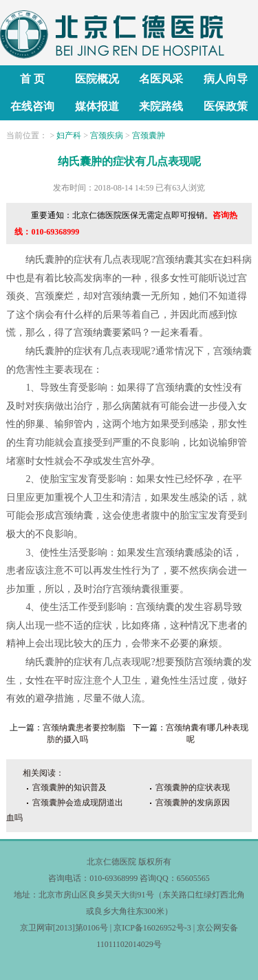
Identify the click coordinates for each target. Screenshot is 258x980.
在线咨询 (32, 106)
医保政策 (226, 106)
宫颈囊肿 (149, 135)
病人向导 (226, 79)
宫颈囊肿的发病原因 (193, 803)
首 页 (32, 79)
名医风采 (161, 79)
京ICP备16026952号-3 (152, 928)
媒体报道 (97, 106)
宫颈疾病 (107, 135)
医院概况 (97, 79)
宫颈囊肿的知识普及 (69, 787)
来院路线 (161, 106)
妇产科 (69, 135)
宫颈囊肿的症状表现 (193, 787)
